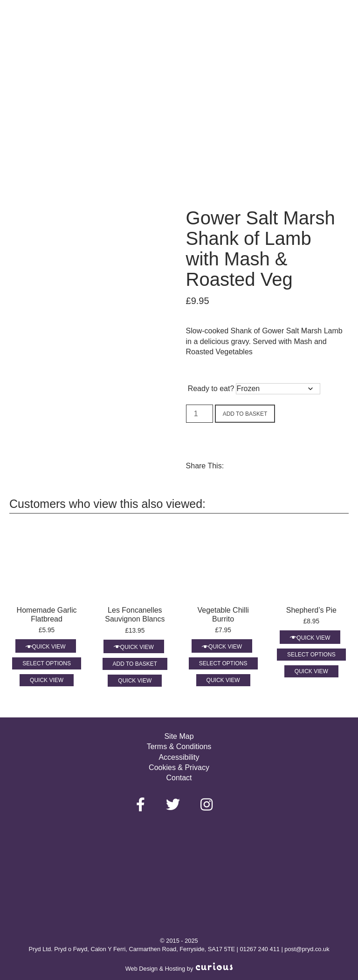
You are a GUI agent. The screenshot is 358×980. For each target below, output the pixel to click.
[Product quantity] (200, 414)
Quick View (49, 647)
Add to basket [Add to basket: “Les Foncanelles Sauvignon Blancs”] (135, 664)
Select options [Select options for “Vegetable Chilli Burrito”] (223, 663)
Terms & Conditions (179, 747)
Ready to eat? (211, 389)
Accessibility (179, 757)
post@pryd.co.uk (307, 949)
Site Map (179, 736)
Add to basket (245, 414)
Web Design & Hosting (155, 969)
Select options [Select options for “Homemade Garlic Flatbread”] (47, 663)
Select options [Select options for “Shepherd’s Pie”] (311, 655)
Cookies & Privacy (179, 767)
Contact (179, 778)
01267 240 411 (259, 949)
